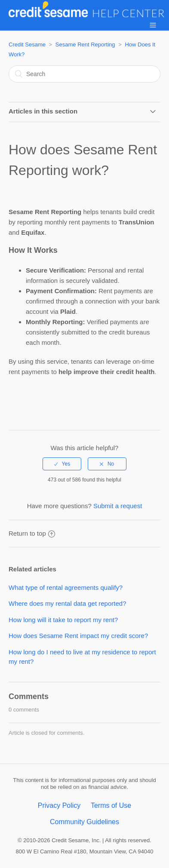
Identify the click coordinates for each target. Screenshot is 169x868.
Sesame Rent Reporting (85, 44)
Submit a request (118, 506)
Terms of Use (111, 805)
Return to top (32, 533)
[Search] (84, 74)
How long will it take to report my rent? (63, 620)
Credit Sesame (27, 44)
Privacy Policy (59, 805)
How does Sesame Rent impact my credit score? (78, 636)
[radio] (62, 464)
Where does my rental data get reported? (68, 603)
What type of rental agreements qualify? (66, 587)
